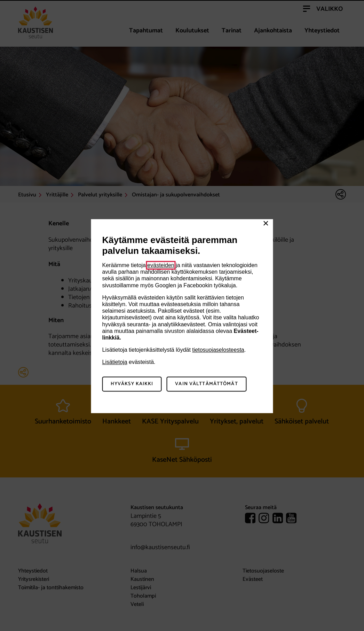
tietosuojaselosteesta (218, 350)
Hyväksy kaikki (132, 384)
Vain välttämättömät (206, 384)
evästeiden (161, 265)
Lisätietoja (115, 362)
